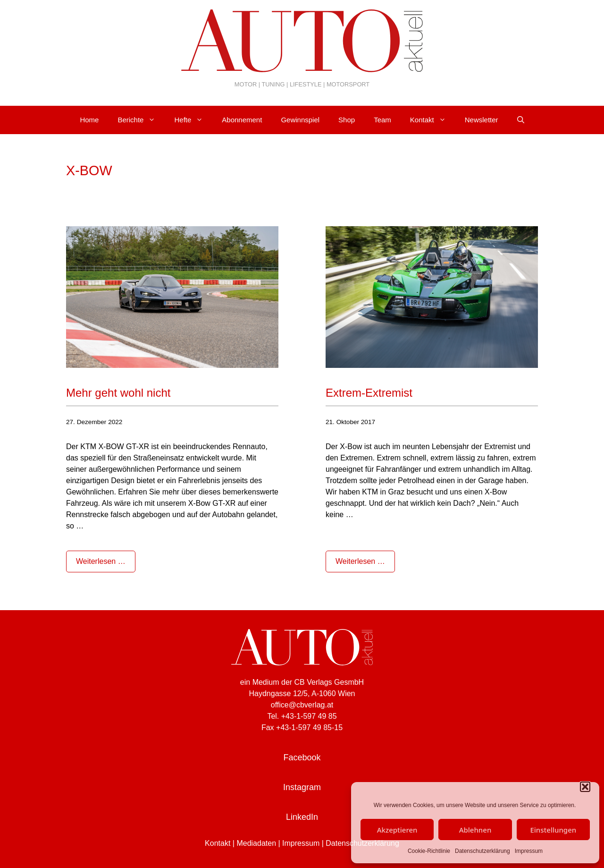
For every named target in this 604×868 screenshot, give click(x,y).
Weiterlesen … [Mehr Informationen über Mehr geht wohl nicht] (101, 561)
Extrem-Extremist (369, 393)
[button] (585, 787)
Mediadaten (256, 843)
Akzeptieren (397, 830)
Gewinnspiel (300, 120)
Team (382, 120)
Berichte (141, 120)
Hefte (193, 120)
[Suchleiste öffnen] (521, 120)
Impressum (529, 851)
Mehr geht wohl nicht (118, 393)
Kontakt (433, 120)
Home (89, 120)
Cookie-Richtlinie (429, 851)
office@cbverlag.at (302, 705)
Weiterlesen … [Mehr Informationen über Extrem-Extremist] (360, 561)
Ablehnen (475, 830)
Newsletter (482, 120)
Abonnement (242, 120)
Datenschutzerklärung (482, 851)
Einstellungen (553, 830)
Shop (347, 120)
